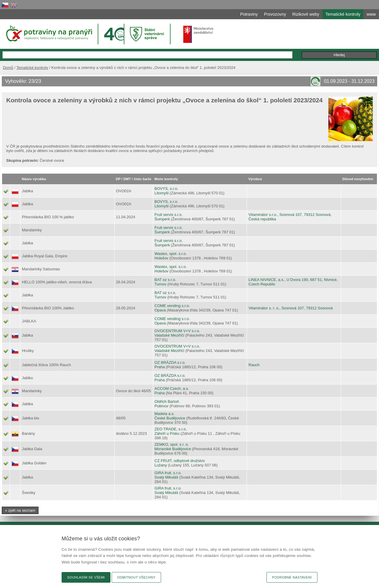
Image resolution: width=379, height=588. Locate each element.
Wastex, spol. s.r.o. (171, 254)
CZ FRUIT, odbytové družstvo (180, 461)
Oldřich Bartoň (167, 402)
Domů (8, 68)
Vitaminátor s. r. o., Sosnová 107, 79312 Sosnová (290, 308)
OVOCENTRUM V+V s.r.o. (177, 331)
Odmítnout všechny (136, 577)
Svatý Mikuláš (166, 477)
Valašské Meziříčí (170, 335)
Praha (160, 367)
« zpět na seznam (20, 510)
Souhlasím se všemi (86, 577)
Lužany (161, 465)
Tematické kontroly (32, 68)
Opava (160, 310)
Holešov (162, 258)
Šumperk (162, 219)
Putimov (162, 406)
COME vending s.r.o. (172, 306)
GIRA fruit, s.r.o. (168, 473)
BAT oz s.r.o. (165, 280)
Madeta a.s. (165, 414)
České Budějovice (170, 418)
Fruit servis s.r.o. (169, 215)
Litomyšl (162, 193)
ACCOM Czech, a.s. (172, 388)
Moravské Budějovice (173, 449)
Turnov (160, 284)
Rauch (254, 365)
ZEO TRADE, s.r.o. (171, 429)
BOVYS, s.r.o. (166, 189)
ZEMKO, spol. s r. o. (172, 444)
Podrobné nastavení (292, 577)
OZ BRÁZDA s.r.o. (170, 362)
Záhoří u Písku (167, 433)
